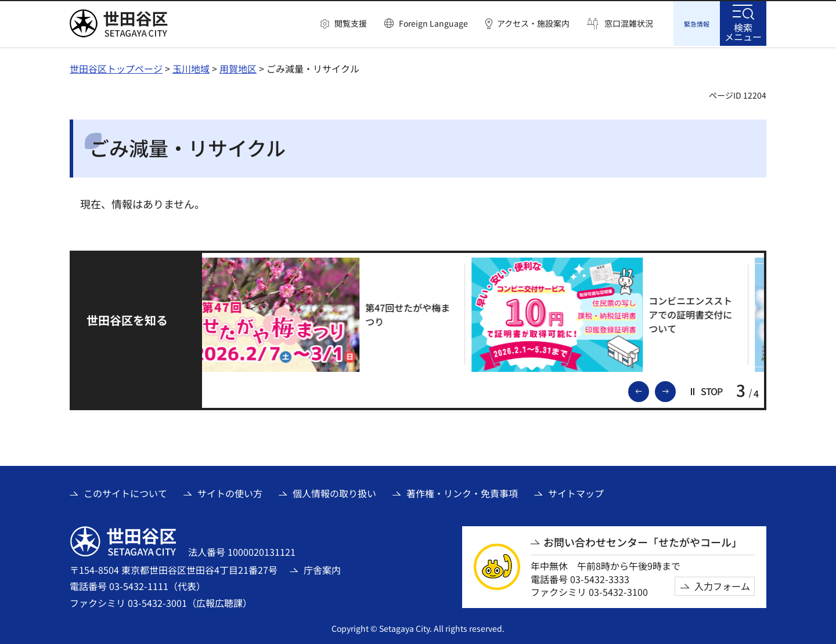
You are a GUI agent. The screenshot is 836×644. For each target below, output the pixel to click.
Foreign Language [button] (433, 23)
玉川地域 (191, 67)
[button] (344, 24)
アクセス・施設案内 (533, 23)
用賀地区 (238, 67)
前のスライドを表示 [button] (648, 389)
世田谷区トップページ (116, 67)
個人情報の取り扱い (334, 491)
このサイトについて (125, 491)
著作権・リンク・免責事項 (462, 491)
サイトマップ (576, 491)
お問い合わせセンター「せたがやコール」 (643, 540)
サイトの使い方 (230, 491)
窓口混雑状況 (629, 23)
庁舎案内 (322, 568)
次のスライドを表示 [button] (675, 389)
